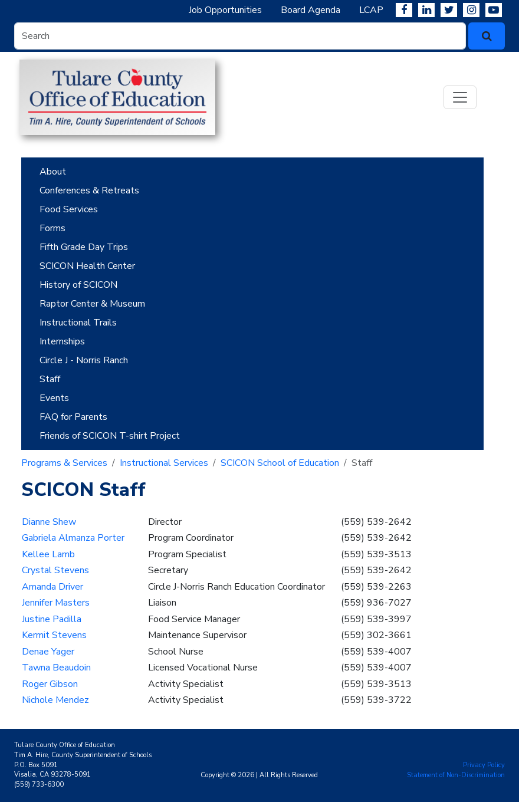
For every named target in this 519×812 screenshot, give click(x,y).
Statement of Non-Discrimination (456, 775)
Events (54, 398)
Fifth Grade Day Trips (84, 247)
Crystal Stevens (55, 570)
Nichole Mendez (55, 700)
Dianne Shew (49, 522)
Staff (50, 379)
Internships (62, 341)
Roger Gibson (50, 684)
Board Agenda (311, 10)
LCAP (371, 10)
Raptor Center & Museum (92, 304)
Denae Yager (48, 652)
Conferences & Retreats (89, 190)
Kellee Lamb (48, 554)
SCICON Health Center (87, 266)
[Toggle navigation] (460, 97)
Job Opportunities (225, 10)
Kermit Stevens (54, 635)
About (53, 172)
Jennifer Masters (56, 603)
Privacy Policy (484, 765)
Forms (52, 228)
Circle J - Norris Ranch (84, 360)
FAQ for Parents (73, 417)
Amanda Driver (52, 587)
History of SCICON (78, 285)
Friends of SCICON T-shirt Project (110, 436)
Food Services (69, 209)
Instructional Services (164, 463)
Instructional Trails (78, 323)
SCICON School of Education (280, 463)
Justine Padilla (52, 619)
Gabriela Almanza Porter (73, 538)
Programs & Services (64, 463)
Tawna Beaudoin (56, 668)
